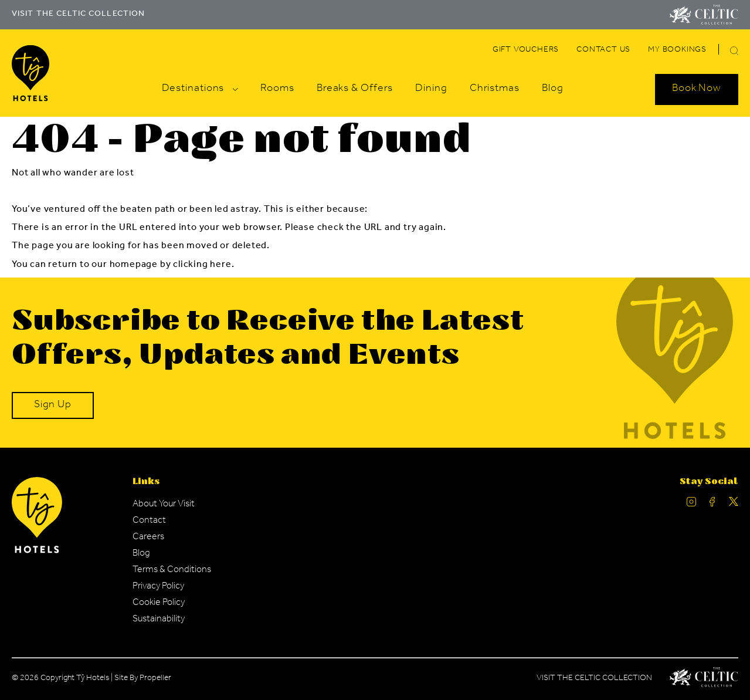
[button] (734, 51)
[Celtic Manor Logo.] (704, 679)
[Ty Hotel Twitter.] (734, 504)
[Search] (720, 52)
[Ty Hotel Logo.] (37, 552)
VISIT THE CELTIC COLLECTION (78, 15)
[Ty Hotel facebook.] (712, 504)
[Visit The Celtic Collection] (704, 15)
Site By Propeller (143, 679)
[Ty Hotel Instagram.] (691, 504)
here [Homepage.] (220, 265)
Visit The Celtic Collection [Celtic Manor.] (594, 679)
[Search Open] (697, 89)
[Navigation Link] (526, 50)
